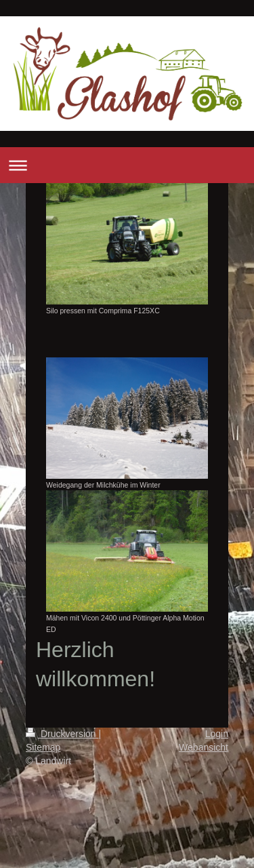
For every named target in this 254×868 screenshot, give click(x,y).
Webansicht (204, 747)
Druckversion (62, 734)
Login (217, 734)
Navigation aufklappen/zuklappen (127, 165)
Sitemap (43, 747)
